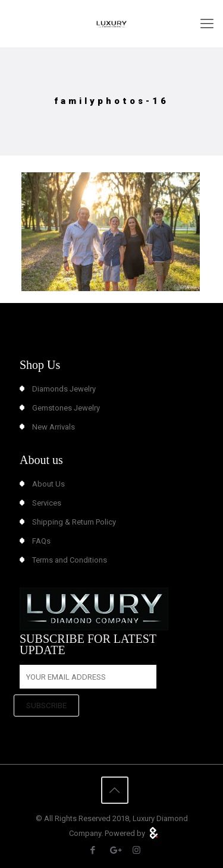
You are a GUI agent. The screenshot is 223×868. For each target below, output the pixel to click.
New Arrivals (54, 427)
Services (47, 503)
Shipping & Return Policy (74, 522)
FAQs (41, 541)
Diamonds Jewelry (64, 389)
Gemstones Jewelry (66, 408)
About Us (48, 484)
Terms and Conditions (70, 560)
